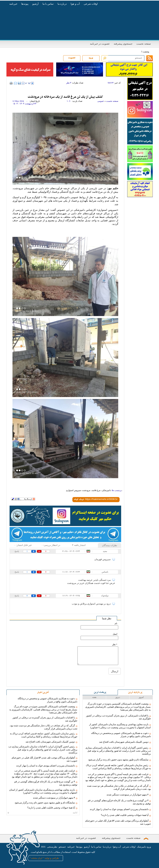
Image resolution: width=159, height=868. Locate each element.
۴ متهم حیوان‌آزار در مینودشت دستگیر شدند (127, 795)
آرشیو (36, 4)
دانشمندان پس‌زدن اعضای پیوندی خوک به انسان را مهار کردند (119, 809)
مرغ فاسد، (96, 490)
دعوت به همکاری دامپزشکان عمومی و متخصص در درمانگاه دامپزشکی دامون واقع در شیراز (121, 735)
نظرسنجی (52, 847)
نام (116, 623)
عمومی (101, 101)
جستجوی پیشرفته (123, 44)
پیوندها (25, 4)
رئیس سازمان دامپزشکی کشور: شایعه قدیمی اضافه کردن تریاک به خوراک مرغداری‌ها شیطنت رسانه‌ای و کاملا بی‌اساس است (118, 767)
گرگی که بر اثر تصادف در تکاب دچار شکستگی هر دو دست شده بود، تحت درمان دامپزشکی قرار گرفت (119, 787)
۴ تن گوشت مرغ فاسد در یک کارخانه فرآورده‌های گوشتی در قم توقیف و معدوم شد (119, 802)
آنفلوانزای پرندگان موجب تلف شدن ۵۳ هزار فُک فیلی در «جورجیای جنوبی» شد (118, 822)
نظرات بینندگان (110, 545)
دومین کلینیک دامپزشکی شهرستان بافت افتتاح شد (124, 742)
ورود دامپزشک (144, 847)
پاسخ (17, 551)
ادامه (43, 813)
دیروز (118, 697)
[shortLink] (101, 499)
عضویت (72, 58)
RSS (43, 847)
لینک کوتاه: (79, 500)
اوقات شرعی (91, 4)
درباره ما (62, 4)
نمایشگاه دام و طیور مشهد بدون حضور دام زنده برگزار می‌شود (118, 760)
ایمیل (115, 634)
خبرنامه (13, 4)
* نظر (115, 644)
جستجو (62, 847)
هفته (94, 697)
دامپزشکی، (106, 490)
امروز (141, 697)
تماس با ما (48, 4)
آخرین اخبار (43, 692)
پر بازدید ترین (135, 692)
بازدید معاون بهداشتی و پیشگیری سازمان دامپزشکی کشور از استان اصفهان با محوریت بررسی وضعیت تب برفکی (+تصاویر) (120, 726)
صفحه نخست (143, 44)
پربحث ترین (100, 692)
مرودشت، (86, 490)
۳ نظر (69, 83)
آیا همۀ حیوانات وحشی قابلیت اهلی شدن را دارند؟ (125, 815)
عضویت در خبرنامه (100, 44)
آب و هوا (75, 4)
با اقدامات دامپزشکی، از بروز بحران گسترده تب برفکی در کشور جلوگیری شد (118, 717)
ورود (91, 58)
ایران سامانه (37, 858)
